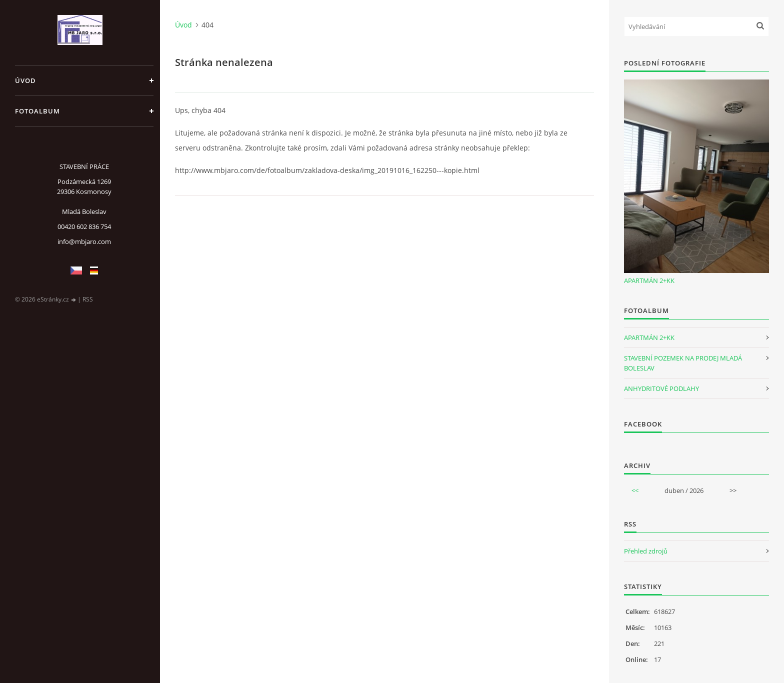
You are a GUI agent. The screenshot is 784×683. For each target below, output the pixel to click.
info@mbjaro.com (84, 241)
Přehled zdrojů (646, 551)
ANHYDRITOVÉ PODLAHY (661, 388)
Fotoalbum (37, 111)
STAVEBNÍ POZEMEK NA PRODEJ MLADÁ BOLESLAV (683, 363)
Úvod (25, 80)
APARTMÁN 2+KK (649, 280)
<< (635, 490)
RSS (88, 299)
